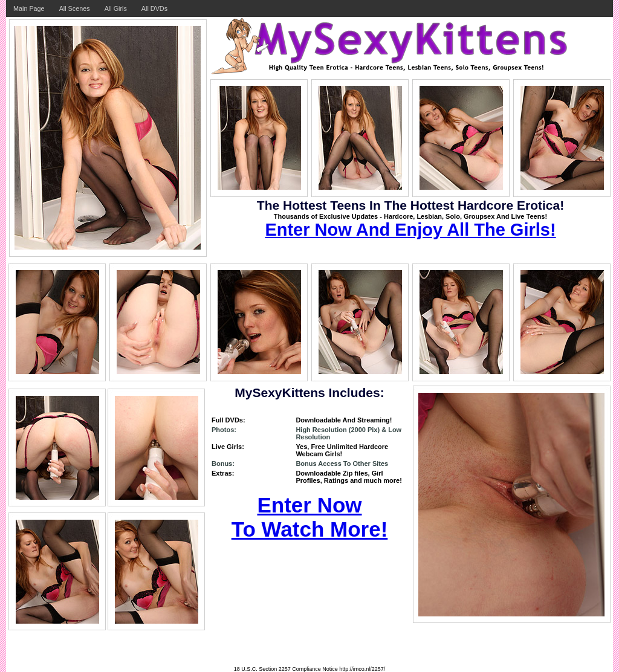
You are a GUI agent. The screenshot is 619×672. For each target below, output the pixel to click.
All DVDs (154, 8)
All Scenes (75, 8)
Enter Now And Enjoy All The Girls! (410, 230)
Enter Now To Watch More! (310, 517)
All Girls (116, 8)
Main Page (29, 8)
